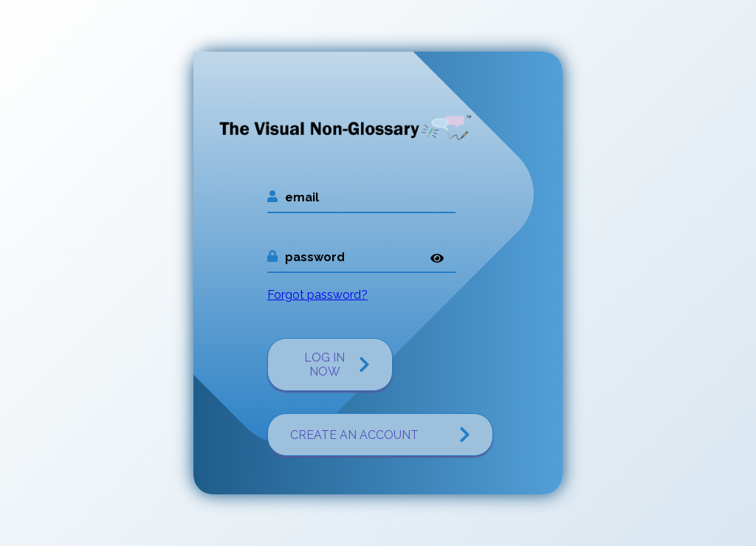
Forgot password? (317, 295)
